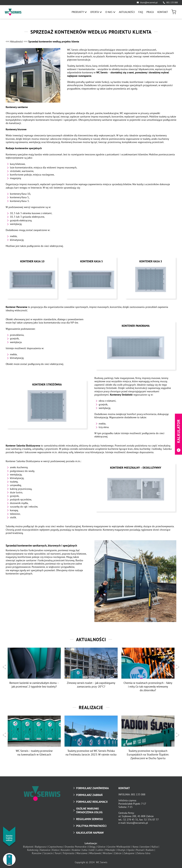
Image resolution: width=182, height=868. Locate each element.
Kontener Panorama (136, 325)
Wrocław (107, 852)
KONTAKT (124, 787)
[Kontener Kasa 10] (32, 279)
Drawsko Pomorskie (76, 845)
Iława (135, 845)
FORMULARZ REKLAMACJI (92, 800)
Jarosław (145, 845)
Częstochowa (56, 845)
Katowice (45, 849)
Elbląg (92, 845)
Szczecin (48, 852)
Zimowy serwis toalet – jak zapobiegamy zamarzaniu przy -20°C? (91, 684)
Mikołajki (110, 849)
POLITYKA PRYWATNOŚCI (91, 825)
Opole (131, 849)
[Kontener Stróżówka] (47, 405)
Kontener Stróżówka (47, 383)
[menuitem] (79, 12)
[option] (34, 667)
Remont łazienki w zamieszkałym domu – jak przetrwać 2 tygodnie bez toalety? (34, 684)
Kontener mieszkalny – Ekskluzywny (136, 467)
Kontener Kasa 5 (91, 261)
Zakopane (129, 852)
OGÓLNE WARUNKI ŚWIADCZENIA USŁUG (89, 809)
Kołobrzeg (33, 849)
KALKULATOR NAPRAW (90, 831)
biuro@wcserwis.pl (149, 2)
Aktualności (91, 638)
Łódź (92, 849)
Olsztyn (121, 849)
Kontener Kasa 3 (151, 261)
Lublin (100, 849)
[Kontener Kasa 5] (91, 279)
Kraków (76, 849)
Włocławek (95, 852)
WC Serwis (102, 861)
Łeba (85, 849)
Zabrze (118, 852)
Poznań (140, 849)
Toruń (58, 852)
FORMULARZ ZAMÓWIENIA (92, 787)
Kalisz (155, 845)
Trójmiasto (69, 852)
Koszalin (65, 849)
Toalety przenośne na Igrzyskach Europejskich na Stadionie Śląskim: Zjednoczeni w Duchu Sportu (148, 753)
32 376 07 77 (151, 818)
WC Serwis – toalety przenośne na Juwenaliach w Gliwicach (34, 751)
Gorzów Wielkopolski (119, 845)
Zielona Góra (143, 852)
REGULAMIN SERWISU (90, 818)
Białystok (28, 845)
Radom (150, 849)
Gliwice (101, 845)
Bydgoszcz (41, 845)
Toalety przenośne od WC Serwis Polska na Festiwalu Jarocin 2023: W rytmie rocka (91, 751)
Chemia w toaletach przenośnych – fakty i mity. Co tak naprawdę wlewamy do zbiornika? (148, 685)
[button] (4, 666)
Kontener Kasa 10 (32, 261)
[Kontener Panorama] (136, 346)
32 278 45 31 (131, 818)
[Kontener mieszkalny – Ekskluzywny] (136, 488)
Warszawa (82, 852)
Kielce (56, 849)
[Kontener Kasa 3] (151, 279)
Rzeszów (37, 852)
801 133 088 (172, 2)
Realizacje (91, 706)
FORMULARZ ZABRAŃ (89, 794)
